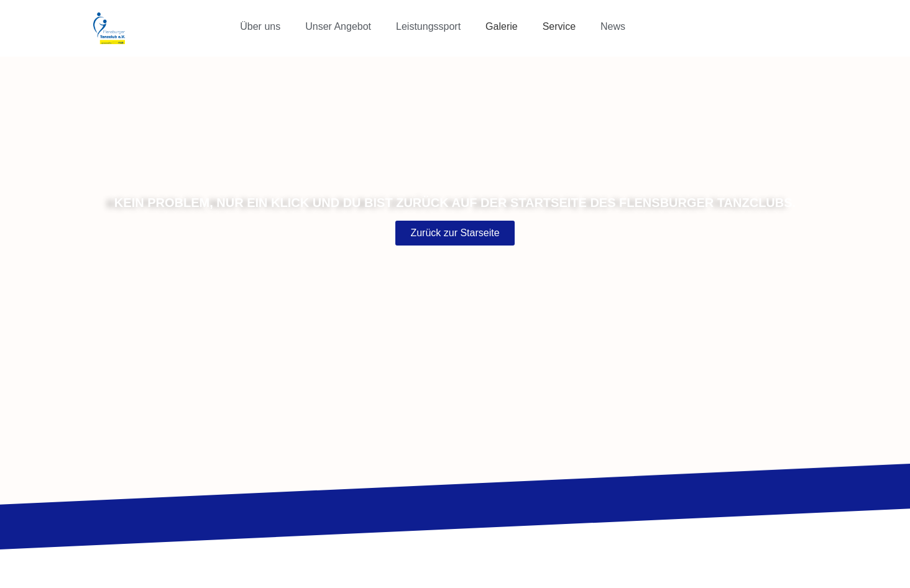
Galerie (502, 26)
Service (559, 26)
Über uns (260, 26)
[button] (263, 27)
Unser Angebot (338, 26)
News (613, 26)
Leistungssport (428, 26)
